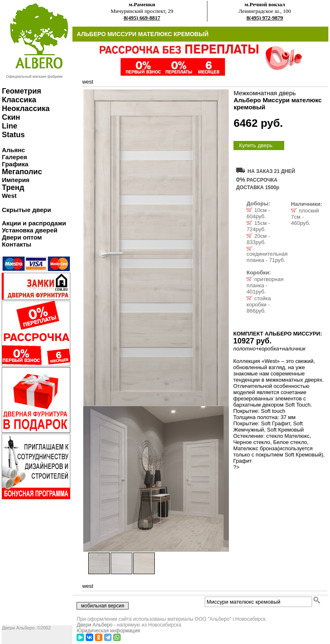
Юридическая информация (108, 631)
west (88, 82)
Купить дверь (256, 145)
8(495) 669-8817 (142, 18)
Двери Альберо (94, 625)
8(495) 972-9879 (265, 18)
